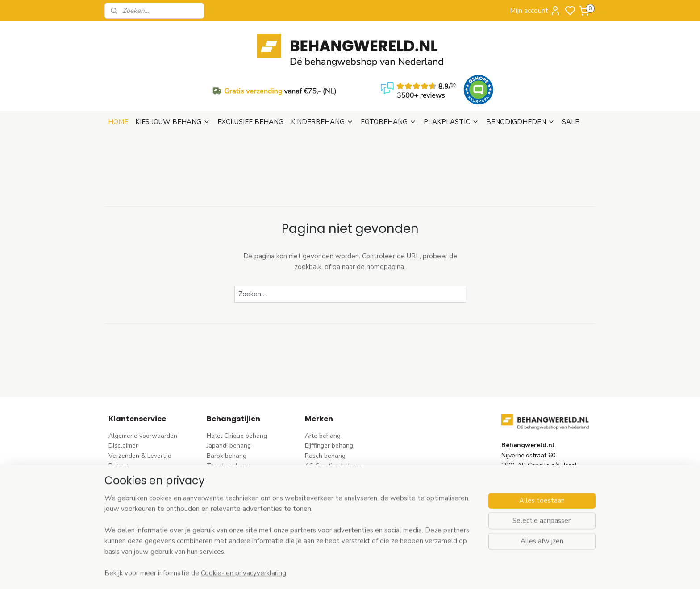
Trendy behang (228, 422)
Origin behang (325, 452)
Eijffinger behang (329, 402)
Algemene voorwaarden (143, 392)
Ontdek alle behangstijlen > (250, 533)
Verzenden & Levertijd (140, 413)
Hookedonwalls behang (339, 483)
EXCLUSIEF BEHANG (250, 79)
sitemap (390, 573)
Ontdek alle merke (334, 533)
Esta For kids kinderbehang (343, 472)
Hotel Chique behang (237, 392)
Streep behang (228, 462)
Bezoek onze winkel (137, 442)
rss (406, 573)
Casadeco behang (331, 512)
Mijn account (535, 11)
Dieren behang (228, 522)
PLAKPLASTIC (451, 79)
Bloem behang (227, 433)
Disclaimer (123, 402)
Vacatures (123, 492)
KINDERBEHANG (322, 79)
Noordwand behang (333, 492)
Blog (115, 483)
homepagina (385, 224)
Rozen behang (227, 452)
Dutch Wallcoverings (335, 433)
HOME (118, 79)
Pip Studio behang (233, 442)
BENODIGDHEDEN (521, 79)
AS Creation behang (334, 422)
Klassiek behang (230, 483)
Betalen (120, 433)
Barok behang (227, 413)
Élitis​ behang (323, 442)
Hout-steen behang (235, 502)
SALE (571, 79)
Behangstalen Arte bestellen (150, 472)
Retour (118, 422)
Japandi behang (229, 402)
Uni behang (223, 472)
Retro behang (226, 512)
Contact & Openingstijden (145, 452)
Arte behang (323, 392)
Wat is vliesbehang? (137, 462)
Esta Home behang (332, 462)
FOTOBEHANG (389, 79)
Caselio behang (327, 502)
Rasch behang (325, 413)
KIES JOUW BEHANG (173, 79)
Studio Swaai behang (335, 522)
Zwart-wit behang (233, 492)
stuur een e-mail (525, 462)
